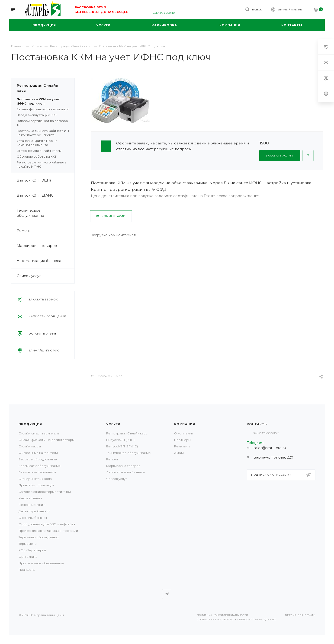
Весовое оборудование (38, 459)
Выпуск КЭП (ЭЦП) (46, 180)
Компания (185, 424)
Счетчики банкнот (33, 518)
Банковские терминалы (37, 472)
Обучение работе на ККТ (37, 156)
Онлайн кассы (30, 446)
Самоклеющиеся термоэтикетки (45, 492)
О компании (184, 433)
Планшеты (27, 570)
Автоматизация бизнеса (46, 261)
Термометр (28, 544)
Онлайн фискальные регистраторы (47, 440)
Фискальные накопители (38, 453)
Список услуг (46, 276)
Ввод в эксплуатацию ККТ (37, 115)
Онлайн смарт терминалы (39, 433)
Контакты (257, 424)
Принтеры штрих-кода (36, 485)
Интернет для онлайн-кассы (39, 151)
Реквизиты (183, 446)
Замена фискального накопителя (43, 109)
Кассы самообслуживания (40, 466)
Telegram (167, 594)
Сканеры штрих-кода (35, 479)
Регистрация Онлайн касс (46, 88)
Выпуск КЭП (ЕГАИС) (36, 195)
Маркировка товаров (46, 246)
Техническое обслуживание (46, 213)
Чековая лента (30, 498)
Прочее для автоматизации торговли (48, 531)
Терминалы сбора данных (39, 537)
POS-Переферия (32, 550)
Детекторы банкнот (34, 511)
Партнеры (182, 440)
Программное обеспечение (41, 563)
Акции (179, 453)
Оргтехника (28, 557)
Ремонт (46, 231)
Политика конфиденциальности (223, 615)
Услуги (113, 424)
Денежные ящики (32, 505)
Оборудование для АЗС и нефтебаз (47, 524)
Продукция (30, 424)
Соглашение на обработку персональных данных (236, 620)
